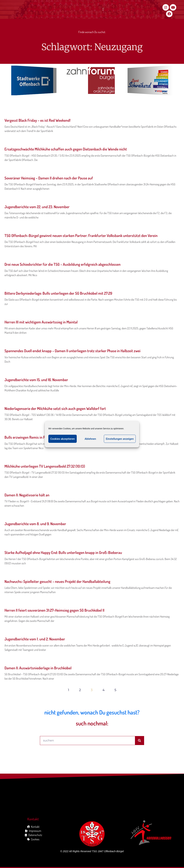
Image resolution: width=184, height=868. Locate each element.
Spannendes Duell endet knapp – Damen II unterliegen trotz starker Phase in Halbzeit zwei (73, 351)
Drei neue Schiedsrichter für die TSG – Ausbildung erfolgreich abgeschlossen (63, 264)
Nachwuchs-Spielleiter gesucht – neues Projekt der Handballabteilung (57, 581)
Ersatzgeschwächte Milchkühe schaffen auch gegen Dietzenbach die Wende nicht (66, 149)
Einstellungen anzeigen (120, 439)
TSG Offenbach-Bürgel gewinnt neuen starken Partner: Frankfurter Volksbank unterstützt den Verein (81, 235)
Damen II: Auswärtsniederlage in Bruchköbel (38, 668)
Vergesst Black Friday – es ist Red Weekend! (38, 120)
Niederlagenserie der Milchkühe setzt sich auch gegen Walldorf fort (55, 408)
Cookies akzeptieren (63, 439)
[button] (103, 10)
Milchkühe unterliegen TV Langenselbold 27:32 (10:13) (45, 466)
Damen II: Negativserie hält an (27, 495)
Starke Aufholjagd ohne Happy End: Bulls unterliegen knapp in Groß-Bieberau (63, 552)
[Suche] (139, 741)
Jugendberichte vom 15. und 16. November (36, 380)
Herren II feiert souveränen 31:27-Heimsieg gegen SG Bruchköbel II (54, 610)
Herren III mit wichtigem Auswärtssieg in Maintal (41, 322)
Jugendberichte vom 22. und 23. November (37, 207)
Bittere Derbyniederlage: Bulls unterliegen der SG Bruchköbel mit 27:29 (58, 293)
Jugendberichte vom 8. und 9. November (35, 524)
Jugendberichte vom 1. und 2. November (35, 639)
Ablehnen (90, 439)
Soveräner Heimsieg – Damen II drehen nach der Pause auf (49, 178)
